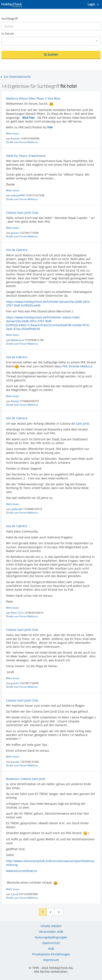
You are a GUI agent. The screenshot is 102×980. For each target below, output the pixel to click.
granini (15, 233)
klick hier (29, 118)
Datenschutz (51, 943)
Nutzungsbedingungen (51, 937)
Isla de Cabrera (17, 250)
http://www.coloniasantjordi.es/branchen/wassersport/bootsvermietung (50, 863)
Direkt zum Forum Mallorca (22, 142)
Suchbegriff (10, 19)
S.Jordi (15, 894)
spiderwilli (17, 509)
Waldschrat (18, 340)
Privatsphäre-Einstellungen (51, 954)
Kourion (16, 139)
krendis (15, 762)
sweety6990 (18, 195)
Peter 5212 (18, 613)
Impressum (51, 960)
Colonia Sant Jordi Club (22, 213)
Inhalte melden (51, 926)
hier (50, 127)
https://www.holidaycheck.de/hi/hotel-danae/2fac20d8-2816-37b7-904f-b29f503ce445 (48, 303)
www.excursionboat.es (22, 871)
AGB (51, 949)
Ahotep (15, 401)
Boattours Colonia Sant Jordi (26, 779)
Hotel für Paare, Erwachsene (26, 156)
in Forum (8, 34)
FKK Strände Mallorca (77, 366)
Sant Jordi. (83, 424)
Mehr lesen (13, 134)
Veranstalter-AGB (51, 932)
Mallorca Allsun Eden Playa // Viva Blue (33, 98)
